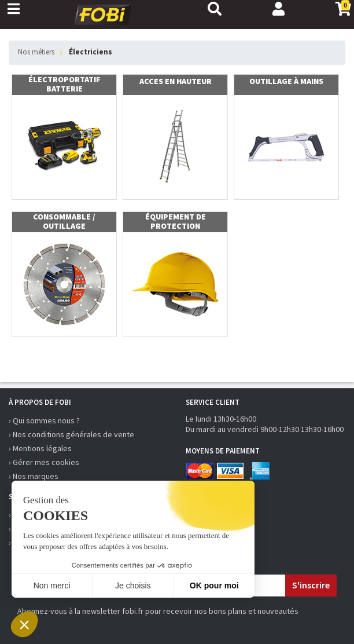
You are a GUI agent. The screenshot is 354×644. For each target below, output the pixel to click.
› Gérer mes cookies (44, 462)
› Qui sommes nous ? (44, 420)
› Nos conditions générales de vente (71, 434)
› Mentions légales (40, 448)
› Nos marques (34, 476)
